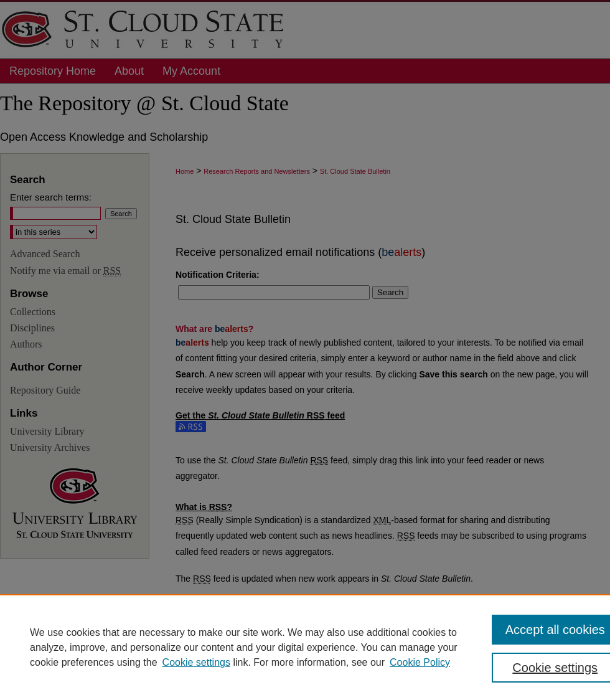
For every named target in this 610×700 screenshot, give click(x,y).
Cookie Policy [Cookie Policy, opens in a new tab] (420, 662)
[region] (305, 647)
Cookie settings (196, 662)
